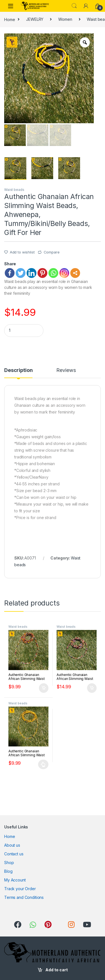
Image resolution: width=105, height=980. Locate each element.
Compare (52, 252)
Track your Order (20, 889)
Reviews (66, 370)
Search (74, 6)
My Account (15, 880)
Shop (9, 863)
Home (10, 19)
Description (18, 370)
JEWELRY (35, 19)
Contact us (14, 854)
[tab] (18, 373)
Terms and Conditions (24, 897)
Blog (8, 871)
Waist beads (14, 190)
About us (12, 845)
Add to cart (57, 970)
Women (65, 19)
